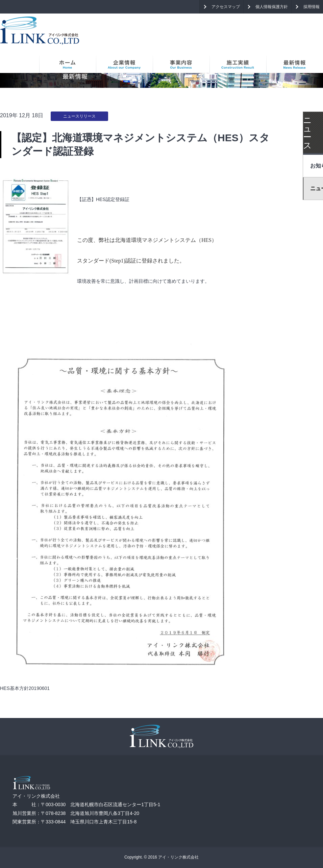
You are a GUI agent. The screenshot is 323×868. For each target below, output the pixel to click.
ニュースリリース (79, 116)
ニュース (307, 133)
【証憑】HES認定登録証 (103, 199)
